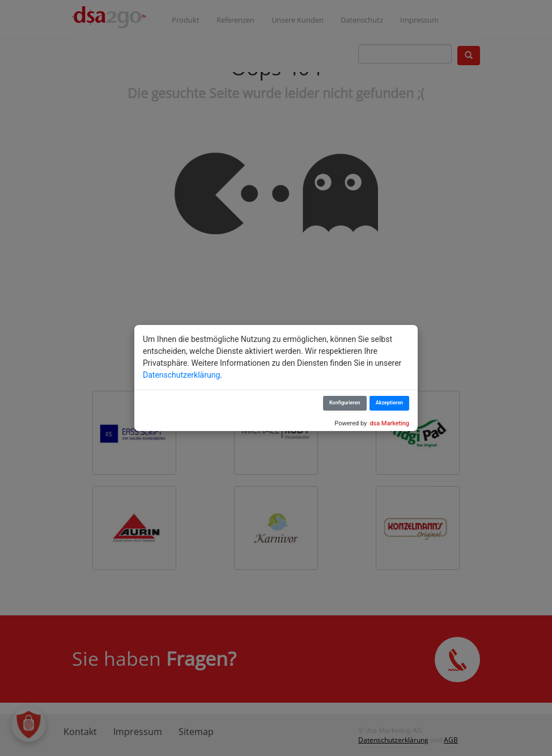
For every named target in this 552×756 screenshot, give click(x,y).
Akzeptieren (389, 403)
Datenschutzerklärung (181, 375)
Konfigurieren (345, 403)
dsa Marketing (389, 423)
